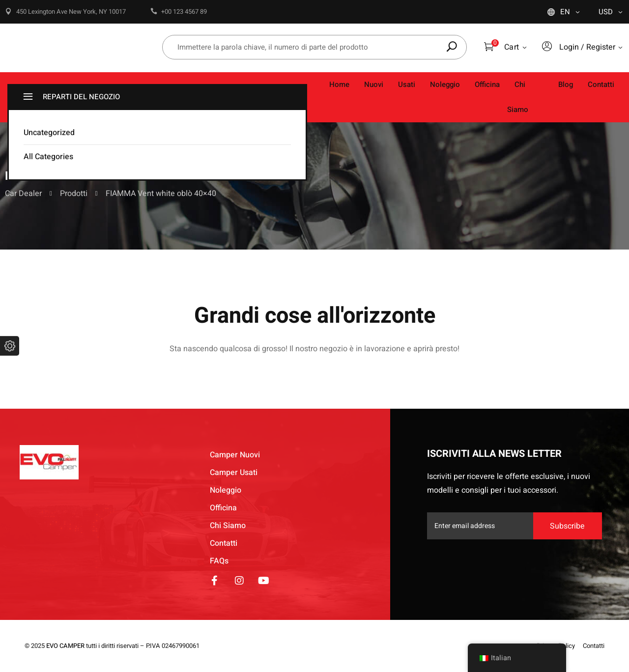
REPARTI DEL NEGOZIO (70, 97)
